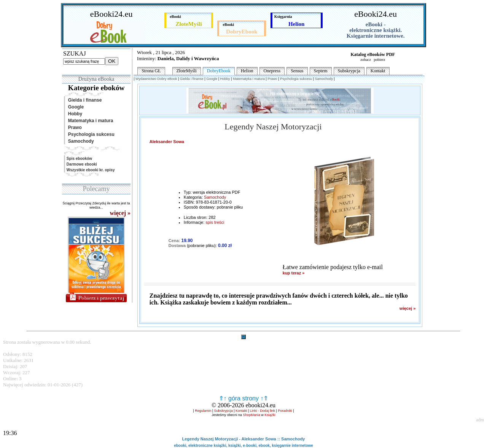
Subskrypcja (349, 71)
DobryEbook (219, 71)
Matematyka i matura (89, 121)
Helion (247, 71)
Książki (270, 415)
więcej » (407, 308)
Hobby (74, 114)
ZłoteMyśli (187, 71)
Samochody (80, 141)
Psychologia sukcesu (90, 134)
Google (75, 107)
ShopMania (251, 415)
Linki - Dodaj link (263, 411)
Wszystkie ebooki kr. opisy (90, 170)
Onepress (272, 71)
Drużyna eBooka (96, 79)
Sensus (297, 71)
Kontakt (378, 71)
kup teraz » (294, 273)
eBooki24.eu (111, 14)
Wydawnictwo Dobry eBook (156, 79)
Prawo (74, 128)
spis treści (215, 222)
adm (480, 420)
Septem (321, 71)
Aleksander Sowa (167, 142)
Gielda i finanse (84, 100)
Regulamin (203, 411)
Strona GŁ (151, 71)
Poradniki (285, 411)
